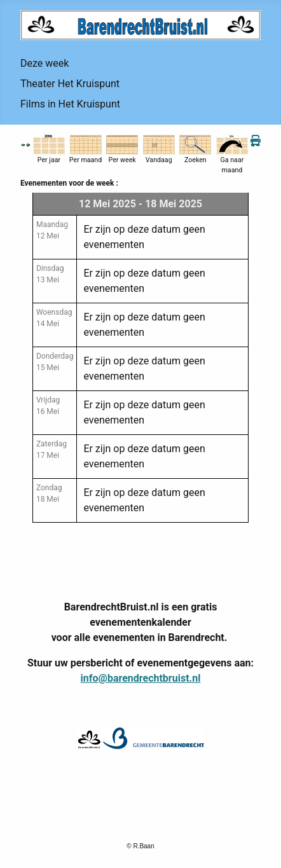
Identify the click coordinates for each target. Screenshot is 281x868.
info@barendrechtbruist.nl (141, 678)
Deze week (45, 63)
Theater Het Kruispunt (70, 84)
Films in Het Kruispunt (70, 104)
